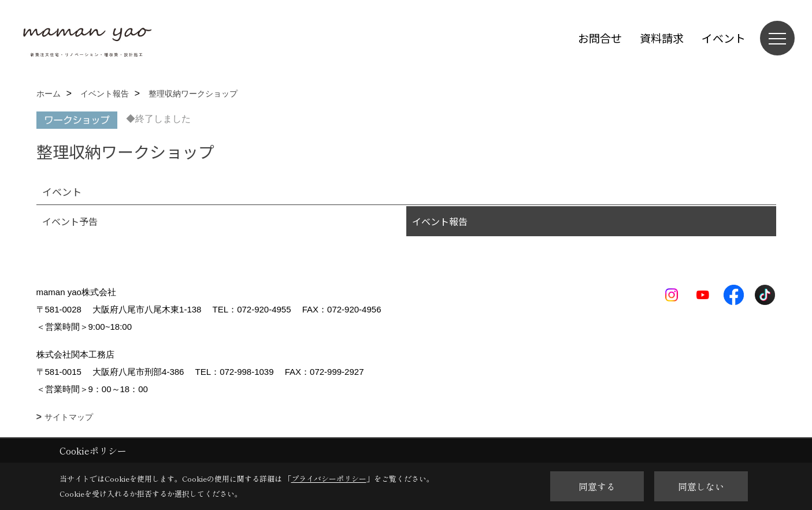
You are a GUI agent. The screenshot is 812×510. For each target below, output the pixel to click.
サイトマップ (69, 417)
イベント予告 (70, 221)
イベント (724, 38)
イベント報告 (440, 221)
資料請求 (662, 38)
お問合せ (600, 38)
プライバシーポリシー (329, 479)
